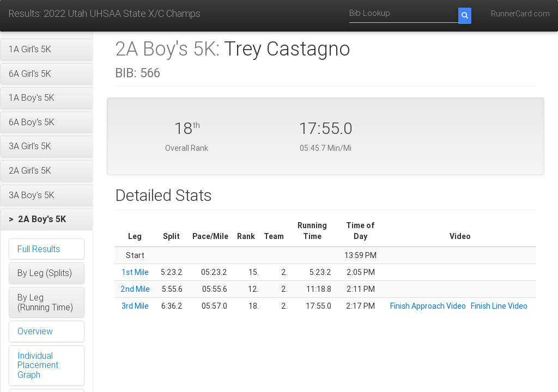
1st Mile (135, 272)
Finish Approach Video (428, 306)
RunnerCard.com (520, 14)
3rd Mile (135, 306)
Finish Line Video (499, 306)
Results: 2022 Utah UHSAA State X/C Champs (104, 13)
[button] (47, 50)
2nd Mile (135, 289)
